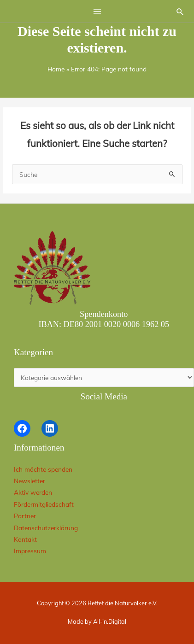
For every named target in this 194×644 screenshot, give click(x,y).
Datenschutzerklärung (46, 528)
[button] (180, 12)
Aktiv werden (33, 492)
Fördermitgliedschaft (44, 504)
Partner (25, 516)
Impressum (30, 551)
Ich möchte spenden (43, 469)
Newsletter (29, 481)
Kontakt (25, 539)
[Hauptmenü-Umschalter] (97, 11)
